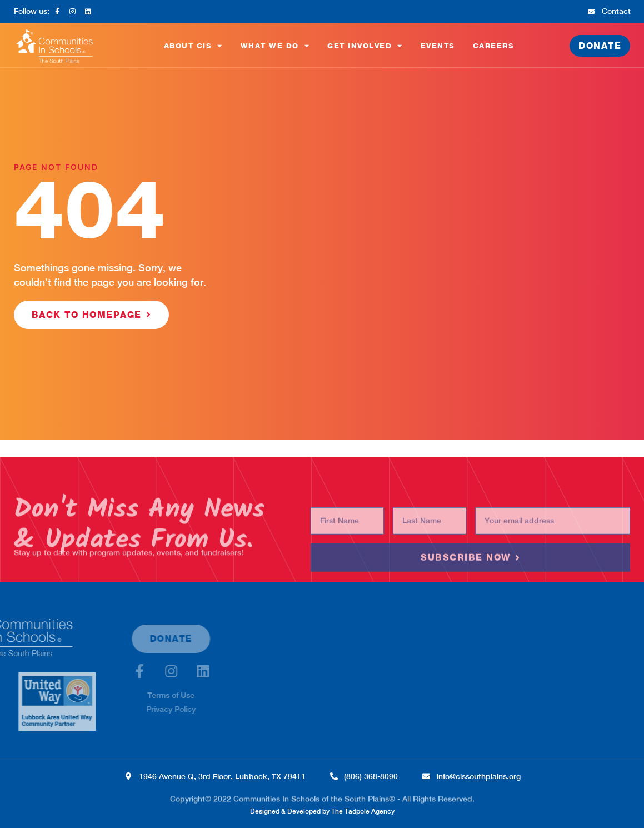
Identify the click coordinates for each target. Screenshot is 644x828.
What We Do (275, 46)
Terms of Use (94, 695)
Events (438, 46)
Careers (494, 46)
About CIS (193, 46)
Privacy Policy (94, 709)
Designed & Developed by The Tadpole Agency (322, 811)
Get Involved (365, 46)
